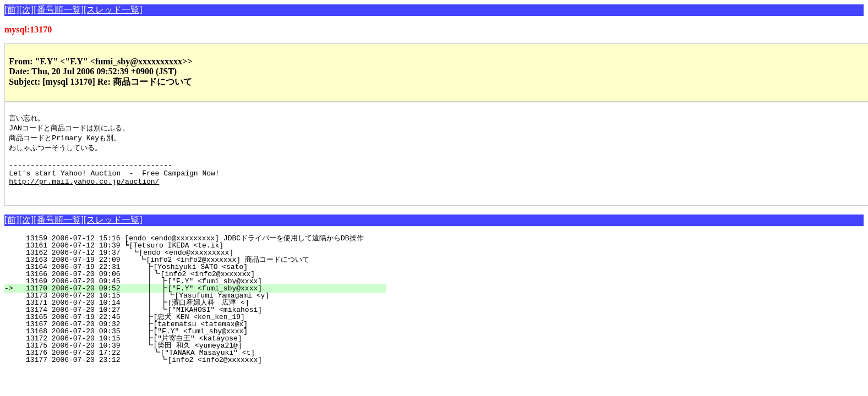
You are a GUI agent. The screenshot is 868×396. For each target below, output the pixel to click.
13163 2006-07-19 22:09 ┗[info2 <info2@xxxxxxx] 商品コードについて (196, 270)
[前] (12, 10)
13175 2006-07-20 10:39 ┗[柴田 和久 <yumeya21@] (199, 356)
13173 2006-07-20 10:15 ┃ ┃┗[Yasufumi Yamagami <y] (197, 306)
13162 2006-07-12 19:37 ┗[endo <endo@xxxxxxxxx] (203, 263)
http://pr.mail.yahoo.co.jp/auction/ (84, 190)
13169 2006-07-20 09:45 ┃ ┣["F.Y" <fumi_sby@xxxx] (199, 291)
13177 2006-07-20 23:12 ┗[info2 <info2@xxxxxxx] (200, 370)
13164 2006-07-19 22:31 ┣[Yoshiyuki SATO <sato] (202, 277)
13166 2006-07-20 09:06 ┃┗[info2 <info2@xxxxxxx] (200, 284)
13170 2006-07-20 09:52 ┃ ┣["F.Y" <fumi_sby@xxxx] (199, 299)
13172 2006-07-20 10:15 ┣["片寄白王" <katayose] (199, 349)
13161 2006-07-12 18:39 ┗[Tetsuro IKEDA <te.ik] (204, 256)
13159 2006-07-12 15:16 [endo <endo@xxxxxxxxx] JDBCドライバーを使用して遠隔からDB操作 (195, 249)
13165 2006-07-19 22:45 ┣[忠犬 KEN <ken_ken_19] (200, 327)
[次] (27, 10)
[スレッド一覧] (113, 10)
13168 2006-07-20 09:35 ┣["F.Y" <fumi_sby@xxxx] (202, 342)
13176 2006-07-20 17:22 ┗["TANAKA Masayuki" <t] (201, 363)
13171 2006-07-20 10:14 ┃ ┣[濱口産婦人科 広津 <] (192, 313)
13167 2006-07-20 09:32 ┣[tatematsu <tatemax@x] (202, 334)
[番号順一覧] (59, 10)
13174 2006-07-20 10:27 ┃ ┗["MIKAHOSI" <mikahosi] (199, 320)
